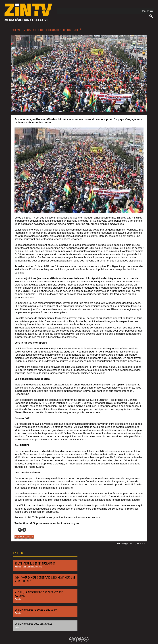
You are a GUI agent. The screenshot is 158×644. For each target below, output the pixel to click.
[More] (24, 530)
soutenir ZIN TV (24, 537)
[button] (145, 11)
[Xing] (20, 530)
